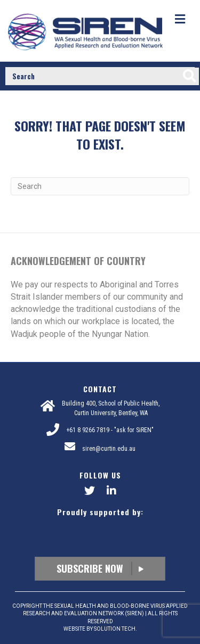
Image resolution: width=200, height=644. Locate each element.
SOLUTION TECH (115, 629)
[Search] (100, 186)
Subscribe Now (100, 568)
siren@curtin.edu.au (109, 449)
